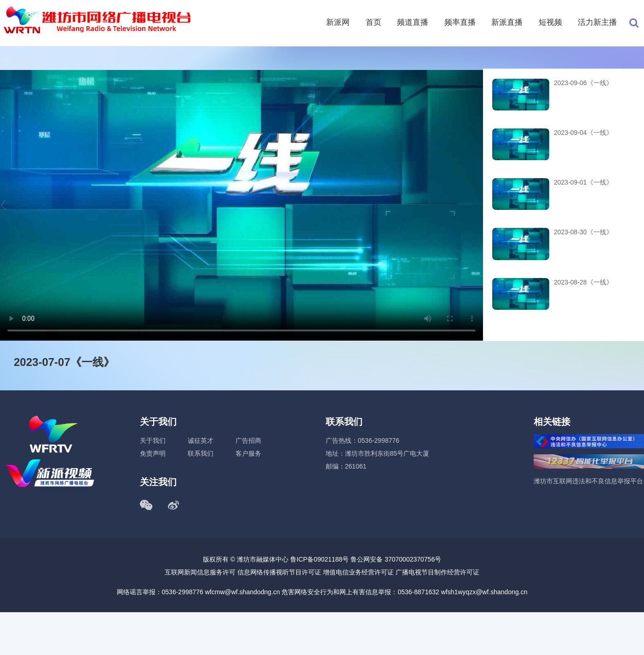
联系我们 (201, 453)
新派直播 (507, 22)
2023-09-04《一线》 (583, 133)
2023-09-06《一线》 (583, 83)
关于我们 (153, 441)
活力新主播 (597, 22)
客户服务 (248, 453)
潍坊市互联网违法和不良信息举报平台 (588, 481)
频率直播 (460, 22)
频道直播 (413, 22)
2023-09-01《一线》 (583, 182)
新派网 (338, 22)
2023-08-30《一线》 (583, 232)
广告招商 (248, 441)
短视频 (550, 22)
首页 (374, 22)
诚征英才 (201, 441)
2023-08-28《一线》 (583, 282)
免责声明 (153, 453)
